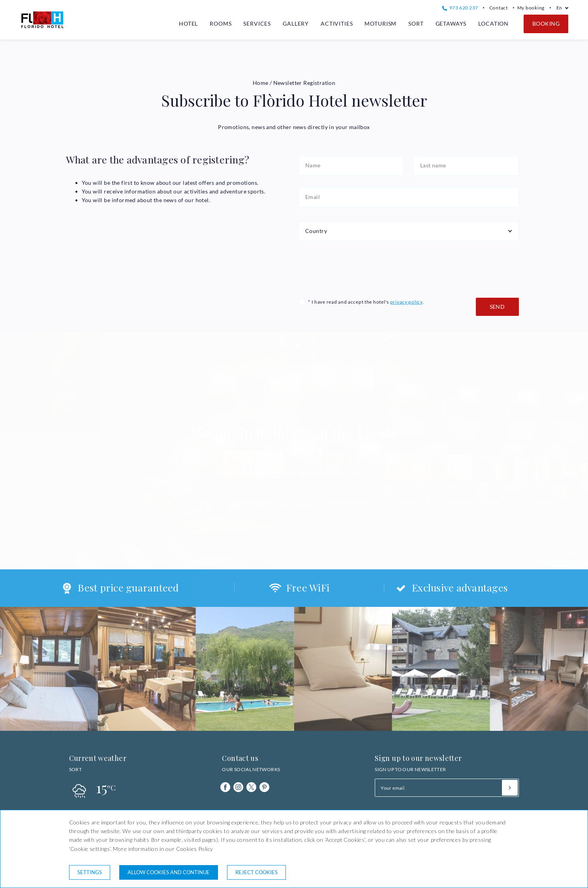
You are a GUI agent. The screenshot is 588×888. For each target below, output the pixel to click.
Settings (90, 872)
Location (493, 23)
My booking (531, 8)
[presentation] (359, 268)
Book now (294, 505)
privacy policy (406, 302)
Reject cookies (256, 872)
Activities (337, 23)
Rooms (221, 23)
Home (261, 83)
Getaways (451, 23)
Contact (499, 8)
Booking (546, 23)
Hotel (188, 23)
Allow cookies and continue (169, 872)
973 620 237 (460, 8)
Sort (416, 23)
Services (257, 23)
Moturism (380, 23)
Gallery (296, 23)
